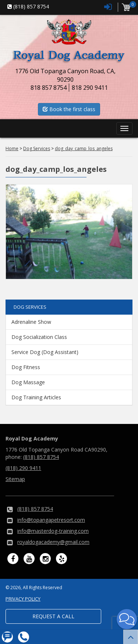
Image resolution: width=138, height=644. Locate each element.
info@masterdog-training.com (53, 531)
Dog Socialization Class (39, 337)
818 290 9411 (90, 88)
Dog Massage (28, 382)
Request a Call (53, 616)
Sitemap (15, 479)
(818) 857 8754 (41, 457)
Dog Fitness (26, 367)
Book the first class (69, 109)
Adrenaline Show (31, 322)
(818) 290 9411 (23, 468)
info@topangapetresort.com (51, 520)
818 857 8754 (49, 88)
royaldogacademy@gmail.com (53, 542)
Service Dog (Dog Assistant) (45, 352)
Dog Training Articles (36, 397)
